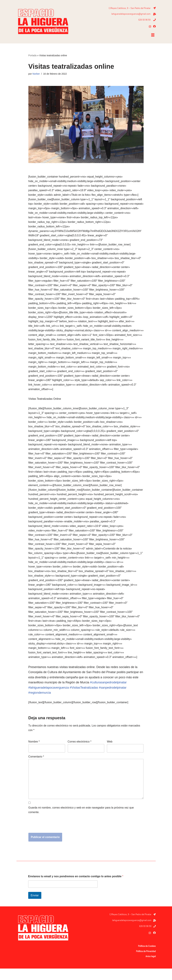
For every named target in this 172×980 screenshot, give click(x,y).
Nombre (34, 753)
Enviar (35, 907)
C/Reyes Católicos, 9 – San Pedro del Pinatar (130, 8)
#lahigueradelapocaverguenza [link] (49, 698)
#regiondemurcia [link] (40, 704)
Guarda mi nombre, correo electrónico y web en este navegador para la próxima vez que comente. (81, 821)
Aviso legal (151, 968)
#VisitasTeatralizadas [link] (84, 698)
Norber (36, 74)
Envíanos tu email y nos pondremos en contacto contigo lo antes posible (76, 888)
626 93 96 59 (144, 20)
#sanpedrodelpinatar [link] (113, 698)
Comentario (36, 768)
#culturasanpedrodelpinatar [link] (108, 693)
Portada (33, 55)
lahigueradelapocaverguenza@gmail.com (131, 14)
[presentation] (54, 836)
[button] (153, 35)
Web (110, 753)
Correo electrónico (80, 753)
